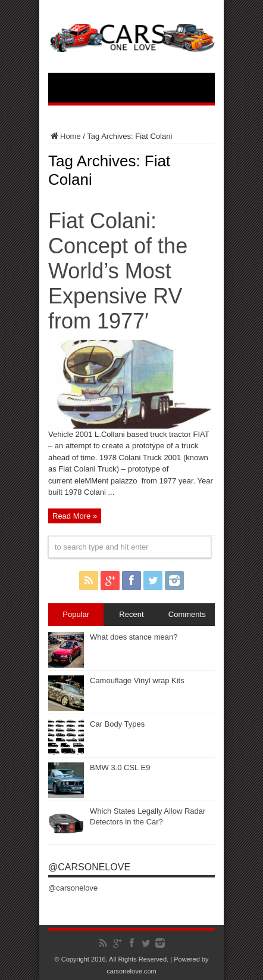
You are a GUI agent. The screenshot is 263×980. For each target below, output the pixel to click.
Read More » (75, 516)
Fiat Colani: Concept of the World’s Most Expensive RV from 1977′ (118, 271)
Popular (76, 614)
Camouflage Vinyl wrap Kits (137, 680)
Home (65, 136)
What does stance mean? (134, 637)
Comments (187, 614)
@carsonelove (89, 867)
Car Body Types (117, 724)
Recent (131, 614)
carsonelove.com (131, 971)
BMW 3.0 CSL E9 (120, 767)
